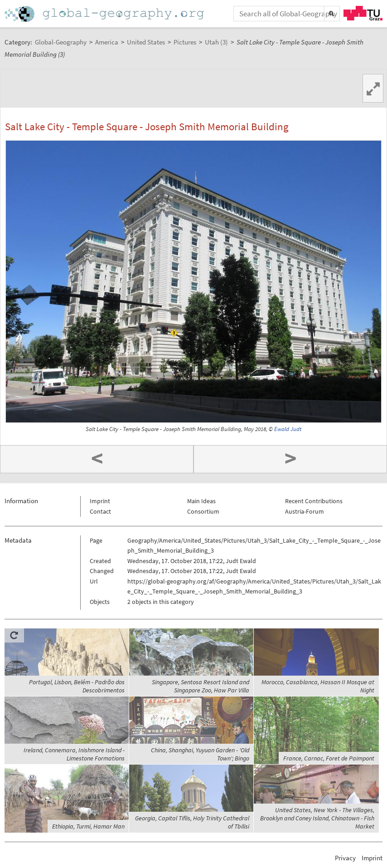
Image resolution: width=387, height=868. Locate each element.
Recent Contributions (314, 501)
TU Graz (363, 13)
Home (105, 14)
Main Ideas (201, 501)
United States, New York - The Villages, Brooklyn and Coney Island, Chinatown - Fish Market (317, 818)
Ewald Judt (288, 429)
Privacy (345, 858)
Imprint (100, 501)
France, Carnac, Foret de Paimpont (329, 758)
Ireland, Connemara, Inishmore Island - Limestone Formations (74, 754)
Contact (100, 511)
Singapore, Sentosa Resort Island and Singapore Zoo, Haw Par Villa (201, 686)
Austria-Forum (305, 511)
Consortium (203, 511)
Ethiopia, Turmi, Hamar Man (88, 826)
